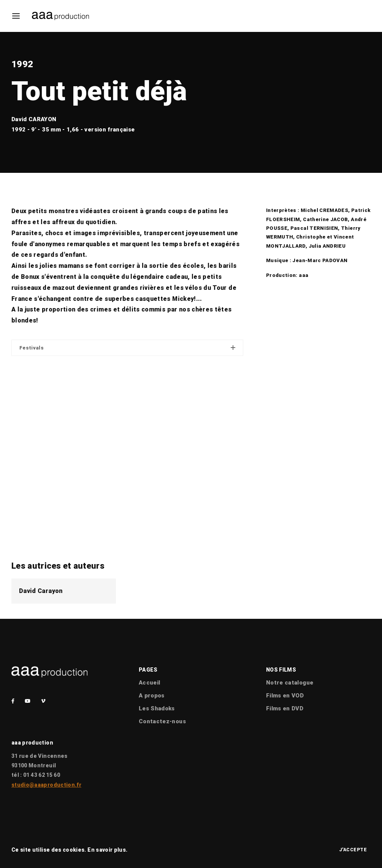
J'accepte (353, 850)
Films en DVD (285, 708)
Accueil (149, 683)
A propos (152, 696)
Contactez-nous (162, 721)
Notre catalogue (290, 683)
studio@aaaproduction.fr (46, 785)
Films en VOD (285, 696)
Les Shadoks (157, 708)
